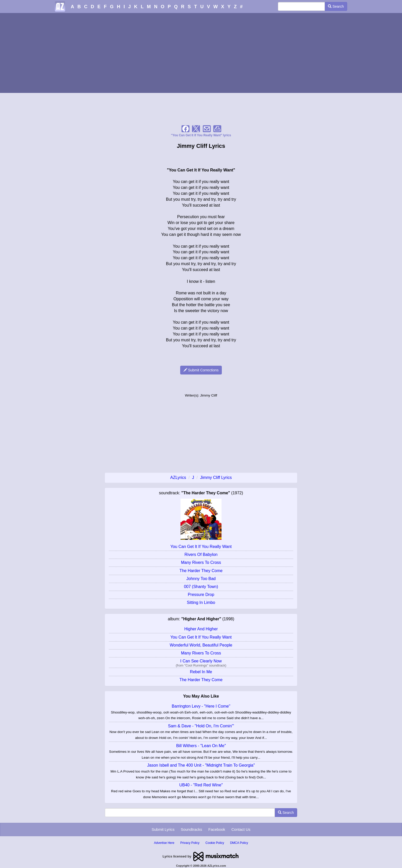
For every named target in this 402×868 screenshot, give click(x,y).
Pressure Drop (201, 595)
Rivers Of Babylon (201, 554)
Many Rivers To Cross (201, 562)
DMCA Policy (239, 843)
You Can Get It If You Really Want (201, 547)
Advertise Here (164, 843)
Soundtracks (191, 829)
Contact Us (241, 829)
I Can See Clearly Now (201, 661)
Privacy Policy (190, 843)
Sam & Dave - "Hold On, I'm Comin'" (201, 726)
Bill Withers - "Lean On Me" (201, 746)
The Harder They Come (201, 571)
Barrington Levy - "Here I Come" (201, 706)
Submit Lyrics (163, 829)
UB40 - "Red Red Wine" (201, 785)
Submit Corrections (201, 370)
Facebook (217, 829)
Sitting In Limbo (201, 602)
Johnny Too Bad (201, 579)
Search (336, 6)
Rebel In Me (201, 672)
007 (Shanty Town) (201, 587)
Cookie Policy (215, 843)
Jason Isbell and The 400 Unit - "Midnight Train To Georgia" (201, 765)
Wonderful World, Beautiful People (201, 645)
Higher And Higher (201, 629)
